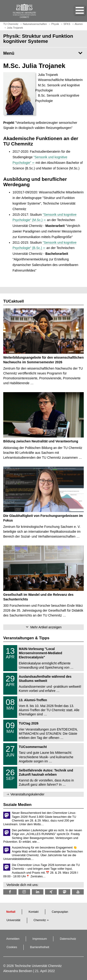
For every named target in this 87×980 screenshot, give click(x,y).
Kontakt (34, 912)
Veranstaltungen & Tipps (26, 638)
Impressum (40, 939)
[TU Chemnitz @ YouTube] (78, 892)
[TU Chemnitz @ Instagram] (24, 892)
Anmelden (13, 939)
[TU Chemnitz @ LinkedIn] (38, 892)
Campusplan (60, 912)
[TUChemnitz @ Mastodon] (64, 892)
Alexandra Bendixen (18, 971)
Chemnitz (40, 920)
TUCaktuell (14, 301)
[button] (75, 11)
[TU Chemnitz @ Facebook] (10, 892)
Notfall (11, 912)
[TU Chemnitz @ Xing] (51, 892)
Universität (13, 920)
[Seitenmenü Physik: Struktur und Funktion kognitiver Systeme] (43, 53)
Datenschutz (68, 939)
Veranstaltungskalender (27, 794)
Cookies (12, 947)
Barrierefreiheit (40, 947)
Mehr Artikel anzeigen (46, 627)
